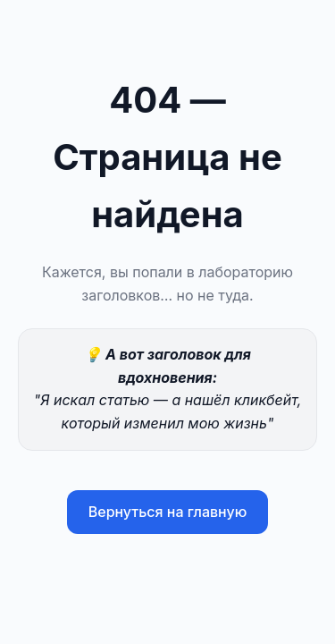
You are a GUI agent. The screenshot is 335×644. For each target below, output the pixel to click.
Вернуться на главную (168, 512)
